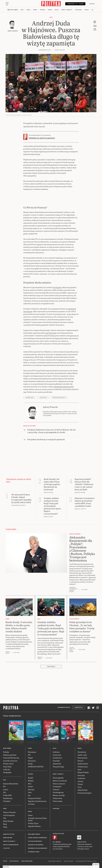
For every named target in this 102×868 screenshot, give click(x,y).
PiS (4, 787)
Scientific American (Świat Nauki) (37, 819)
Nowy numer (14, 10)
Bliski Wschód (8, 821)
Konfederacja (8, 798)
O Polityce (6, 848)
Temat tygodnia (58, 778)
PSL (5, 792)
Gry (29, 795)
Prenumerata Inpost (64, 708)
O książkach (57, 787)
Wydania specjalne (10, 755)
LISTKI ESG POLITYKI (36, 767)
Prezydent (7, 801)
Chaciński (56, 761)
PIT (29, 755)
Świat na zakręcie (59, 784)
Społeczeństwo (83, 764)
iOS (54, 842)
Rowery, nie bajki (59, 795)
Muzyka (31, 781)
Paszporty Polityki (34, 798)
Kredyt (30, 764)
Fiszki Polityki (82, 842)
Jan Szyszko (57, 287)
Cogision (54, 861)
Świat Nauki (7, 767)
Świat (28, 10)
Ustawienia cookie (34, 852)
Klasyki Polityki (83, 773)
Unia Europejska (9, 815)
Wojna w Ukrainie (9, 812)
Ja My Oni (7, 770)
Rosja (5, 824)
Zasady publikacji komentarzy (38, 838)
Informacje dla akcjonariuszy (38, 848)
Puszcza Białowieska (59, 398)
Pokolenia (78, 10)
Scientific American (10, 761)
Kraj (22, 10)
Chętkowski (57, 764)
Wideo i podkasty (67, 10)
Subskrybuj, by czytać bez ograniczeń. (42, 138)
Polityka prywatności (35, 841)
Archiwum (81, 778)
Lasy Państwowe (51, 333)
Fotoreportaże (83, 758)
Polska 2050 (7, 795)
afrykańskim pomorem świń (64, 387)
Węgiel (30, 758)
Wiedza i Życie (8, 764)
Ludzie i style (82, 755)
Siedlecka (56, 752)
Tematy (80, 784)
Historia (80, 761)
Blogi (57, 10)
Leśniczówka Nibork (27, 861)
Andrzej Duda (30, 398)
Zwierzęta (81, 775)
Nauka (50, 10)
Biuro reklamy (8, 838)
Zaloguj (92, 4)
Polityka (6, 752)
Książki (31, 778)
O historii (56, 790)
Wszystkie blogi (58, 767)
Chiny (5, 827)
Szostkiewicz (57, 758)
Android (58, 842)
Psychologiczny (58, 792)
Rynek (35, 10)
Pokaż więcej (51, 667)
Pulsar (30, 815)
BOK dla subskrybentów (11, 845)
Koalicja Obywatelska (11, 784)
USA (5, 818)
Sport (80, 770)
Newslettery (82, 752)
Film (30, 784)
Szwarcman (57, 755)
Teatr (30, 792)
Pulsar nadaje (58, 801)
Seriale (30, 787)
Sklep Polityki (83, 790)
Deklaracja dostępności (36, 845)
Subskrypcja (79, 708)
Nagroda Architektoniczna (37, 801)
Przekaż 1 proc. (83, 767)
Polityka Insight (14, 861)
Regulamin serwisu (34, 834)
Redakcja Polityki (9, 834)
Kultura (43, 10)
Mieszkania (32, 752)
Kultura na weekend (60, 781)
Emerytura (32, 761)
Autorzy (80, 781)
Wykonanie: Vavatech (69, 861)
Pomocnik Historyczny (11, 758)
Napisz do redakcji (9, 841)
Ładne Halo (59, 861)
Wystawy (31, 790)
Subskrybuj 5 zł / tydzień (75, 4)
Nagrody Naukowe (34, 826)
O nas (79, 787)
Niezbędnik (7, 773)
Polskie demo (57, 798)
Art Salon (31, 804)
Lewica (6, 790)
